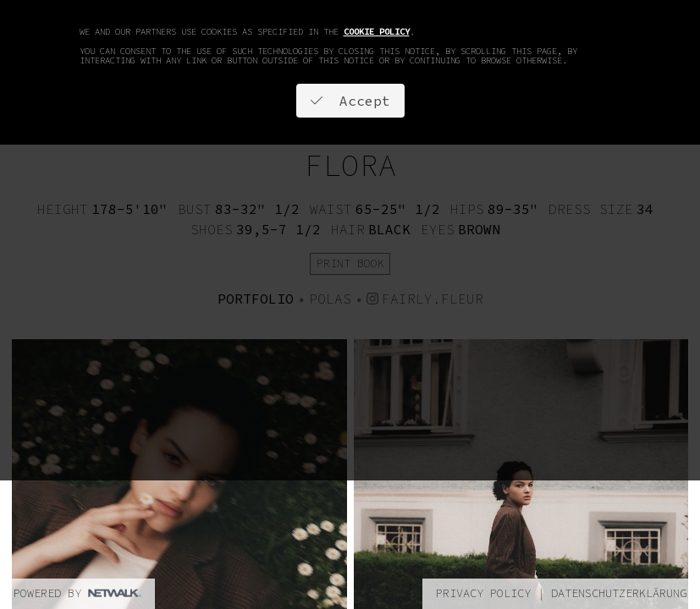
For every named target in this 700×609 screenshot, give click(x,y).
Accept (350, 101)
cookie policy (377, 32)
